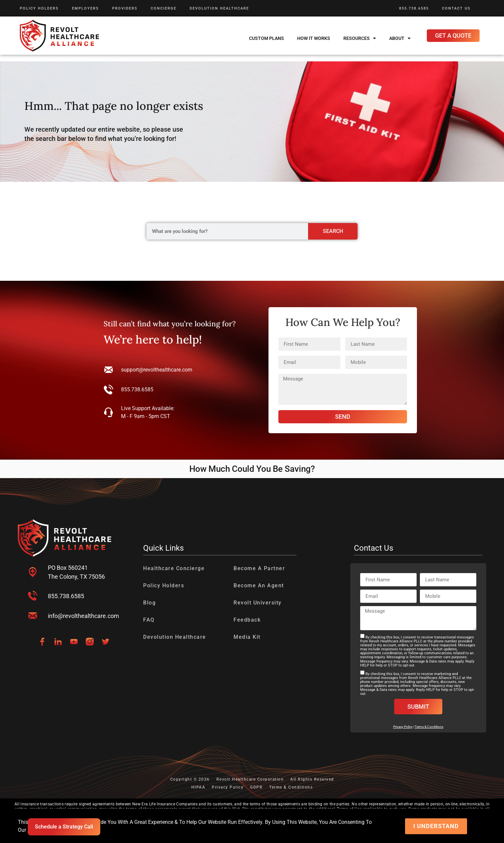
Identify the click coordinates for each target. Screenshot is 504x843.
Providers (125, 8)
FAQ (149, 620)
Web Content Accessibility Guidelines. (183, 833)
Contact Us (456, 8)
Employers (85, 8)
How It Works (314, 38)
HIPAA (198, 787)
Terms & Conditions (429, 727)
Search (333, 231)
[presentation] (13, 828)
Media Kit (247, 637)
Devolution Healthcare (219, 8)
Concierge (164, 8)
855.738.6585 (414, 8)
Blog (149, 603)
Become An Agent (259, 585)
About (400, 38)
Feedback (247, 620)
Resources (360, 38)
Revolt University (258, 603)
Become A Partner (259, 568)
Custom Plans (267, 38)
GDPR (256, 787)
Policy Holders (39, 8)
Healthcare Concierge (174, 568)
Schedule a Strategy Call (64, 827)
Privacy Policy (228, 787)
